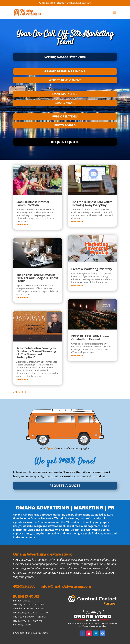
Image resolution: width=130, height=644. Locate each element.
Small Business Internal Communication (33, 203)
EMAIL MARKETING (65, 94)
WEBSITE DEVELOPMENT (65, 80)
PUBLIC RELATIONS (65, 116)
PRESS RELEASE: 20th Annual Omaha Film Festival (90, 338)
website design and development (44, 526)
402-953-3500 (24, 586)
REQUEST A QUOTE (65, 486)
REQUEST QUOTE (65, 142)
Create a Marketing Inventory (92, 269)
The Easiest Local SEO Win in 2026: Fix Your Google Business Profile (37, 278)
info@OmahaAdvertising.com (66, 586)
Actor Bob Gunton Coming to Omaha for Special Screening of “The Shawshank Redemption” (36, 353)
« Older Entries (22, 392)
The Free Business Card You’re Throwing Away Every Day (92, 203)
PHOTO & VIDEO (65, 125)
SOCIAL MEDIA (65, 103)
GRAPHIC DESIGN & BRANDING (65, 71)
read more (22, 224)
